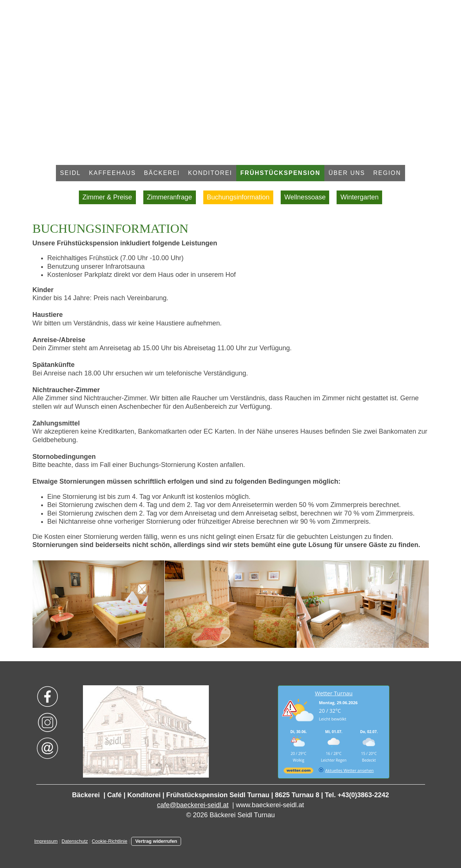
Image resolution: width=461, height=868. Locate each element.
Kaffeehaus (112, 173)
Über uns (347, 173)
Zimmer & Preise (107, 197)
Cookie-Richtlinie (110, 841)
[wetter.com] (298, 772)
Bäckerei (162, 173)
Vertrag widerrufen (156, 841)
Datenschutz (75, 841)
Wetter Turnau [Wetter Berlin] (334, 693)
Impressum (46, 841)
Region (387, 173)
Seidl (70, 173)
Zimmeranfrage (170, 197)
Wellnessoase (305, 197)
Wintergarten (359, 197)
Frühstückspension (280, 173)
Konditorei (210, 173)
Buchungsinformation (238, 197)
